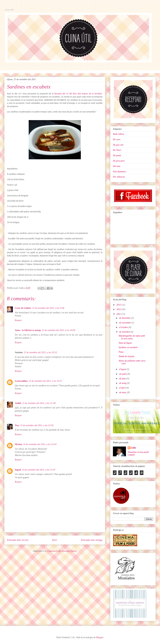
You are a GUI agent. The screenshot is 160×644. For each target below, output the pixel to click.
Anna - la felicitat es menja (28, 330)
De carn (117, 139)
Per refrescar (119, 177)
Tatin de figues (125, 343)
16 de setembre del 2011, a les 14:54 (40, 444)
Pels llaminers (120, 172)
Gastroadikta (21, 381)
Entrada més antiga (92, 540)
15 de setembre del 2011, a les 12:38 (39, 403)
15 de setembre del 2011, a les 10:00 (59, 330)
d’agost (123, 369)
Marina (18, 444)
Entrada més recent (18, 540)
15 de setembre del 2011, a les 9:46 (48, 308)
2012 (119, 309)
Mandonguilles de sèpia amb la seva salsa (132, 337)
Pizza (121, 352)
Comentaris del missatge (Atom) (62, 551)
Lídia (133, 448)
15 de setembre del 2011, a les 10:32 (40, 352)
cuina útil (9, 10)
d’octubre (124, 327)
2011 (119, 314)
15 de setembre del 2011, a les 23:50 (37, 425)
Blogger (100, 637)
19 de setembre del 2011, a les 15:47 (39, 470)
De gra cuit (118, 145)
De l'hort (117, 150)
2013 (119, 305)
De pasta (117, 155)
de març (123, 392)
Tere (17, 425)
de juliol (123, 374)
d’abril (123, 388)
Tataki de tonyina (127, 356)
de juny (123, 379)
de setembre (125, 332)
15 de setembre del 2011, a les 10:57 (45, 381)
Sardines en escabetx (128, 347)
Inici (55, 540)
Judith (18, 403)
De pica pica (119, 161)
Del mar (117, 166)
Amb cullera (119, 134)
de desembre (125, 318)
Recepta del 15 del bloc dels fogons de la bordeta (78, 94)
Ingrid (18, 470)
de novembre (125, 323)
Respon (18, 320)
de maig (123, 383)
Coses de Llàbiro (23, 308)
